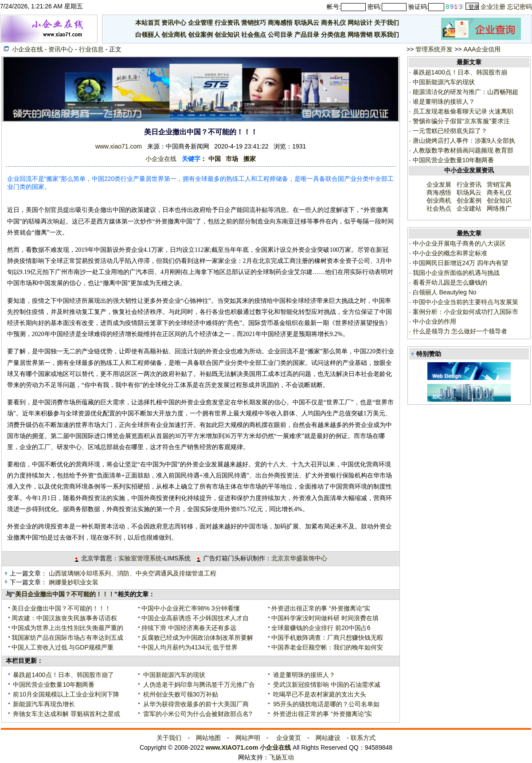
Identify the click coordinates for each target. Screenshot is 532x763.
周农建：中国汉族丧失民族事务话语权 (64, 618)
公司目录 (280, 35)
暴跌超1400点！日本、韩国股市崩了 (63, 675)
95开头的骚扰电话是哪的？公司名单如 (325, 704)
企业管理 (200, 23)
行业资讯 (227, 23)
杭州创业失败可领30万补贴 (180, 694)
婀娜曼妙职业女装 (74, 582)
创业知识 (227, 35)
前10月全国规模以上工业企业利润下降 (65, 694)
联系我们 (387, 35)
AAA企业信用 (482, 49)
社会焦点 (254, 35)
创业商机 (174, 35)
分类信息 (333, 35)
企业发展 (439, 184)
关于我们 (387, 23)
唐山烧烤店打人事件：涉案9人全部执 (464, 141)
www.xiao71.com (119, 146)
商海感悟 (280, 23)
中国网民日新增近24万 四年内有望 (460, 263)
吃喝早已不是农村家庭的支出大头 (319, 694)
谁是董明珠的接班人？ (303, 675)
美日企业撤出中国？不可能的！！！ (65, 594)
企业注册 (493, 7)
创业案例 (200, 35)
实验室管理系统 (140, 558)
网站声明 (248, 738)
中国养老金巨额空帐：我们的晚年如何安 (327, 647)
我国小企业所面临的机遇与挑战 (455, 273)
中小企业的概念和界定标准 (449, 253)
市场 (232, 159)
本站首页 (148, 23)
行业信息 (91, 49)
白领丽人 (148, 35)
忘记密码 (520, 7)
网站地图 (208, 738)
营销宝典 (499, 184)
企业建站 (469, 208)
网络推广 (499, 208)
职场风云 (307, 23)
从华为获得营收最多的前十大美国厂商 (195, 704)
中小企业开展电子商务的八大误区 (458, 243)
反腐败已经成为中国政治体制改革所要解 (197, 638)
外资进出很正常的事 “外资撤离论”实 (321, 608)
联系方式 (363, 738)
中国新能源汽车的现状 (173, 675)
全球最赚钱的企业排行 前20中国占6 (321, 628)
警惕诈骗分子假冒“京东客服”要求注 (461, 121)
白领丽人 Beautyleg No (444, 292)
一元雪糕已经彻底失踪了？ (450, 131)
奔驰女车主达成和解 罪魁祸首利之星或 (66, 714)
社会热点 (439, 208)
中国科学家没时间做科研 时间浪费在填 (325, 618)
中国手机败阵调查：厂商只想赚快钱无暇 (327, 638)
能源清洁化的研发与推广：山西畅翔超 (465, 92)
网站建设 (328, 738)
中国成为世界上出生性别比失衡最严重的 (67, 628)
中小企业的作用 (434, 321)
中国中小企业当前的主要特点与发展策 (465, 302)
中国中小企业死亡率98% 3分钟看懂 (191, 608)
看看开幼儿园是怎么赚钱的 (449, 282)
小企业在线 (27, 49)
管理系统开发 (434, 49)
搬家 (250, 159)
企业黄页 (289, 738)
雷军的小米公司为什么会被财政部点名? (197, 714)
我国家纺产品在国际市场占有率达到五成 (67, 638)
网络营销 (360, 35)
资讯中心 (174, 23)
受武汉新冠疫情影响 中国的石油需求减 (326, 685)
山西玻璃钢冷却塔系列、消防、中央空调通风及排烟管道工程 (133, 573)
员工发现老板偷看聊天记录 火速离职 (463, 111)
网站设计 (360, 23)
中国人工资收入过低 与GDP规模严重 (63, 647)
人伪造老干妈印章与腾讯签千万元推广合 (198, 685)
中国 (215, 159)
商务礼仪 (333, 23)
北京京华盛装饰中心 (299, 558)
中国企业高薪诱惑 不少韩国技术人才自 (195, 618)
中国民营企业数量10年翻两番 (53, 685)
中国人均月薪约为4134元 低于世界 (190, 647)
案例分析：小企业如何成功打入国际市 (465, 312)
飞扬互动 (282, 757)
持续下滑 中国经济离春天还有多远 (189, 628)
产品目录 (307, 35)
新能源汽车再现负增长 (43, 704)
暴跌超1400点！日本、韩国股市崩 (460, 72)
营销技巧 (254, 23)
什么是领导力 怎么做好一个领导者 (459, 331)
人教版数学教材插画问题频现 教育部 (463, 150)
